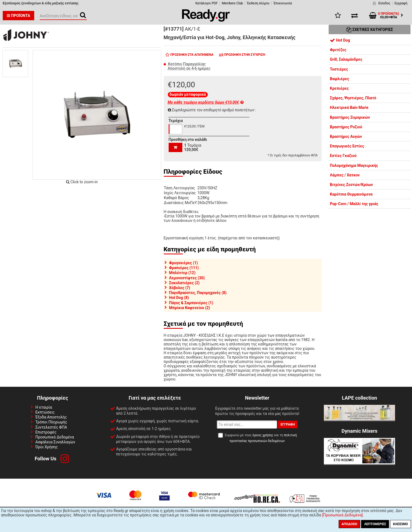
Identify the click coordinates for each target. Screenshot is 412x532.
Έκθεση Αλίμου (258, 3)
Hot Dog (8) (179, 298)
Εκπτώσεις (45, 412)
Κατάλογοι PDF (207, 3)
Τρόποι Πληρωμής (51, 422)
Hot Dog (340, 40)
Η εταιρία (44, 407)
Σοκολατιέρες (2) (185, 283)
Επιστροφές (46, 432)
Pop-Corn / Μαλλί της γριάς (354, 204)
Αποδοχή (349, 524)
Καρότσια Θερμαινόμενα (351, 194)
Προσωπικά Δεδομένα (55, 437)
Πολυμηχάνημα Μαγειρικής (354, 165)
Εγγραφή (401, 3)
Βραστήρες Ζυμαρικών (350, 117)
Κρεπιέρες (339, 88)
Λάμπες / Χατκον (345, 175)
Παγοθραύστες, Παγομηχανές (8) (198, 293)
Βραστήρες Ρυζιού (346, 127)
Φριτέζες (338, 50)
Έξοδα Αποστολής (51, 417)
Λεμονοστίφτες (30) (187, 278)
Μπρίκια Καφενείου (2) (190, 308)
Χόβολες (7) (180, 288)
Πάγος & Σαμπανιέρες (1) (191, 303)
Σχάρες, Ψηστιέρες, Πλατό (353, 98)
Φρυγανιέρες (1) (184, 263)
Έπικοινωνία (283, 3)
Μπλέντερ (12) (182, 273)
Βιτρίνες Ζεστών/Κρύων (351, 185)
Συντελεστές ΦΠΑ (51, 427)
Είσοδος (384, 3)
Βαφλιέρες (339, 79)
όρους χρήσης (263, 435)
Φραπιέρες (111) (184, 268)
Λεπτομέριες (375, 524)
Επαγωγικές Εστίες (347, 146)
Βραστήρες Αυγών (346, 136)
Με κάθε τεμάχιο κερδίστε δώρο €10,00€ (206, 102)
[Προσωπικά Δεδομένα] (342, 515)
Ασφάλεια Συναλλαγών (55, 442)
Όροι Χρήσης (47, 447)
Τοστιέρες (339, 69)
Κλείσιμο (401, 524)
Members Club (232, 3)
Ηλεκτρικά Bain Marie (349, 107)
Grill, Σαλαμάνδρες (346, 59)
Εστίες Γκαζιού (343, 156)
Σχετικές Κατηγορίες (370, 30)
